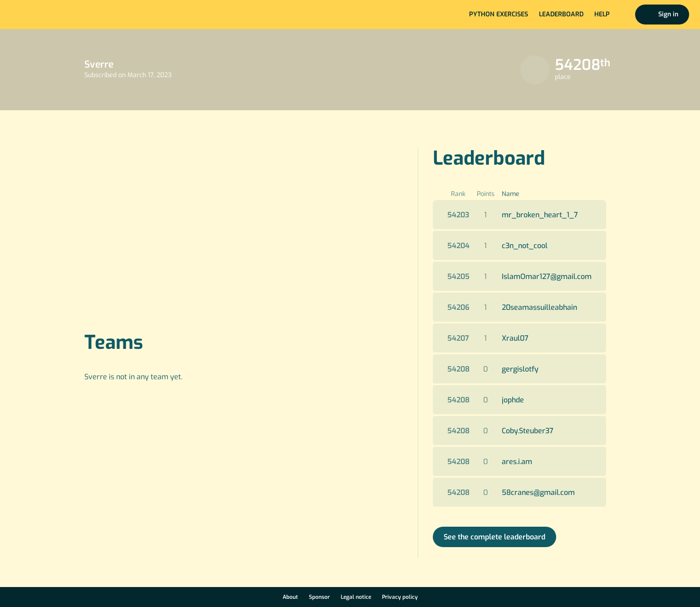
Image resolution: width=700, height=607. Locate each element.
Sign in (668, 14)
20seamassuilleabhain (539, 307)
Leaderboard (561, 14)
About (290, 597)
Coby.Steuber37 (528, 431)
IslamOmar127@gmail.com (547, 277)
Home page (37, 15)
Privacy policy (400, 597)
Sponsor (319, 597)
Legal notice (356, 597)
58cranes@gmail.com (538, 492)
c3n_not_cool (525, 246)
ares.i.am (517, 462)
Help (602, 14)
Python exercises (499, 14)
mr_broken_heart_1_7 (540, 215)
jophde (513, 400)
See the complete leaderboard (494, 537)
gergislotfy (520, 369)
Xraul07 (515, 338)
